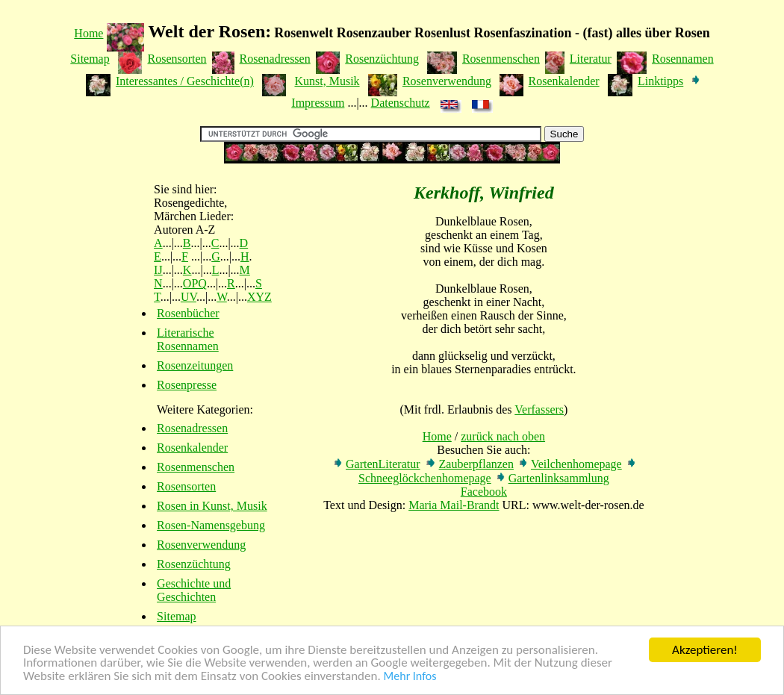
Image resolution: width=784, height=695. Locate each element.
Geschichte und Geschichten (194, 590)
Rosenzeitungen (195, 365)
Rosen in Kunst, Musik (212, 506)
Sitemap (90, 59)
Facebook (484, 492)
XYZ (259, 297)
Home (88, 33)
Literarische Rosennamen (188, 339)
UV (189, 297)
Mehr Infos (410, 677)
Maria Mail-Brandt (454, 505)
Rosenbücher (188, 313)
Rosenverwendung (447, 81)
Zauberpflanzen (476, 464)
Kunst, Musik (327, 81)
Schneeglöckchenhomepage (425, 478)
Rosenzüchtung (382, 59)
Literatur (591, 59)
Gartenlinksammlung (559, 478)
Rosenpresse (187, 385)
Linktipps (660, 81)
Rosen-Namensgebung (211, 525)
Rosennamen (683, 59)
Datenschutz (401, 103)
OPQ (195, 283)
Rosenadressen (275, 59)
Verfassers (539, 409)
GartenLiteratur (383, 464)
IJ (158, 270)
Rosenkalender (564, 81)
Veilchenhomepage (576, 464)
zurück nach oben (503, 436)
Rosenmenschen (501, 59)
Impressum (318, 103)
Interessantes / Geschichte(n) (185, 81)
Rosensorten (177, 59)
